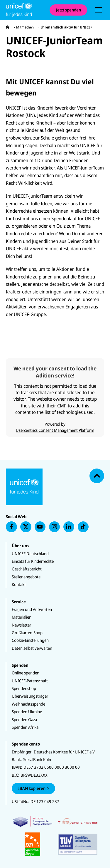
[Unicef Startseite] (25, 10)
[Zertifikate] (55, 836)
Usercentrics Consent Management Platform (55, 430)
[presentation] (99, 10)
